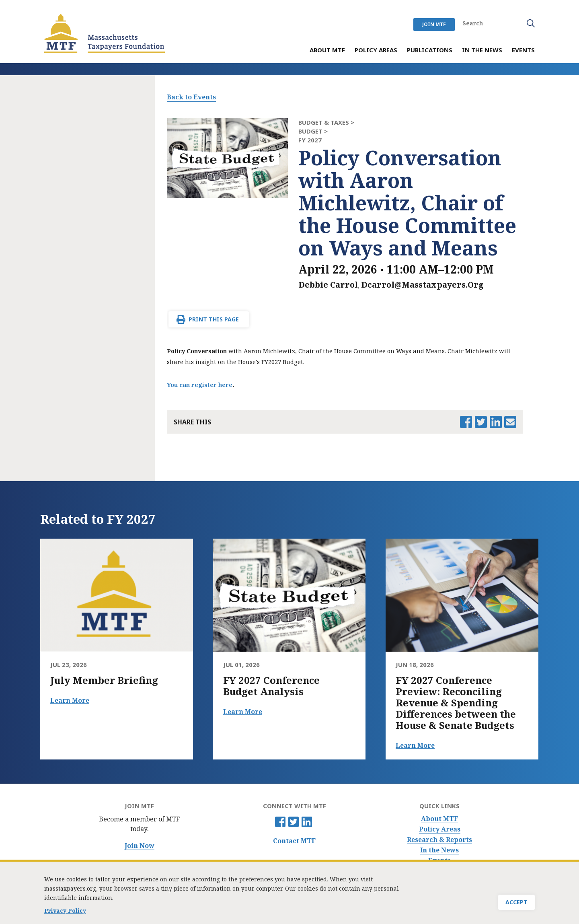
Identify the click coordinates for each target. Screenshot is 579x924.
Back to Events (191, 97)
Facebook (280, 822)
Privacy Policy (65, 912)
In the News (439, 850)
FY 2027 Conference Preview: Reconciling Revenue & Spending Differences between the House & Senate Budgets (456, 703)
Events (439, 861)
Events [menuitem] (523, 50)
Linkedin (307, 822)
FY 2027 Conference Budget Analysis (271, 686)
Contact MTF (294, 841)
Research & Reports (439, 840)
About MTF (439, 819)
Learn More (70, 700)
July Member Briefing (104, 680)
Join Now (140, 846)
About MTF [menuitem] (327, 50)
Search (531, 23)
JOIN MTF (434, 24)
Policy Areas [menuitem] (376, 50)
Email (510, 422)
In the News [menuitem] (482, 50)
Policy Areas (440, 829)
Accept (516, 904)
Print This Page (214, 319)
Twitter (294, 822)
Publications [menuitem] (430, 50)
